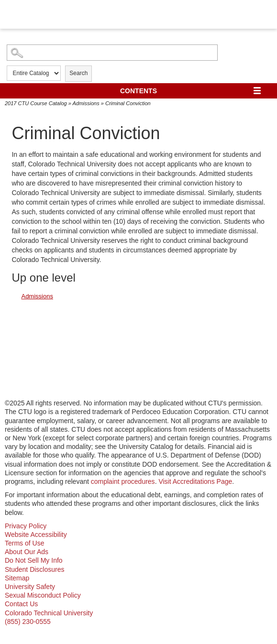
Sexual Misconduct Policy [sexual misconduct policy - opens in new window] (43, 595)
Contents (138, 91)
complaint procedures (123, 481)
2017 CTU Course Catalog (36, 103)
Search (78, 73)
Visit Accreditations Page (195, 481)
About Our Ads (27, 552)
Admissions (86, 103)
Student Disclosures (35, 569)
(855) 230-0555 (28, 622)
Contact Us (21, 604)
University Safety (30, 587)
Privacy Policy (26, 526)
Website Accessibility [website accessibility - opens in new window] (36, 535)
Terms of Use (24, 543)
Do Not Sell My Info (34, 560)
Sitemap (17, 578)
